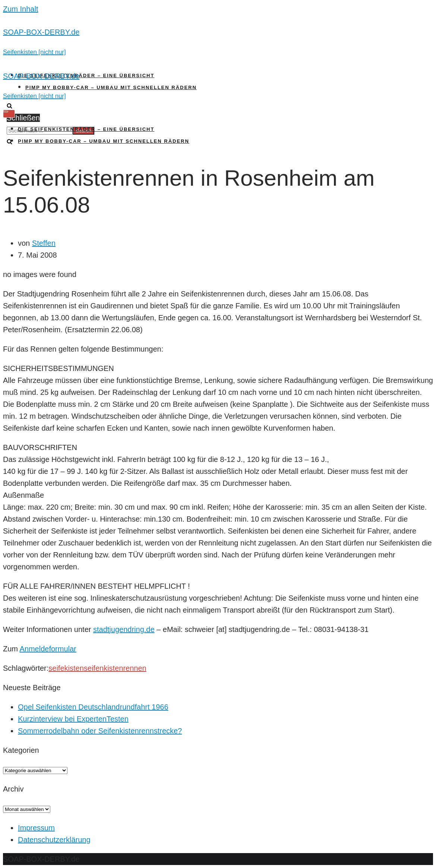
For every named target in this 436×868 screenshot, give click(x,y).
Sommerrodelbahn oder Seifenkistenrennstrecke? (100, 731)
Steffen (44, 243)
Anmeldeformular (48, 649)
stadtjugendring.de (124, 629)
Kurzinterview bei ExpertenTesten (73, 719)
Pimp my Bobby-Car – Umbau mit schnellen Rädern (111, 87)
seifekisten (66, 668)
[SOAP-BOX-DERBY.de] (218, 42)
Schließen (23, 118)
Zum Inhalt (20, 9)
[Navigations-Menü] (9, 114)
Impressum (36, 828)
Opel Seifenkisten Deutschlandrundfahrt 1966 (93, 707)
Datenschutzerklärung (54, 840)
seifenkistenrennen (115, 668)
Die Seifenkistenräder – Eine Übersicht (86, 76)
